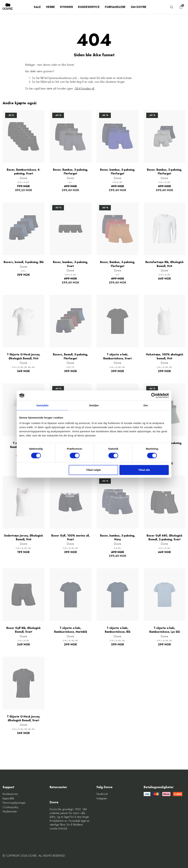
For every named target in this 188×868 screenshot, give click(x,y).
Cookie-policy (10, 807)
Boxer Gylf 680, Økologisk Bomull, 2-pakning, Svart (164, 538)
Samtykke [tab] (43, 405)
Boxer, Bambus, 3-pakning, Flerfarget (70, 172)
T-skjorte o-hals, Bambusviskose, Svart (117, 356)
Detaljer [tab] (94, 405)
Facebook (102, 794)
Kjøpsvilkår (8, 799)
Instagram (102, 799)
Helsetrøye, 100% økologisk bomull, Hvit (165, 356)
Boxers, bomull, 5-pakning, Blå (24, 262)
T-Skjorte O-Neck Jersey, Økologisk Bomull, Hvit (24, 356)
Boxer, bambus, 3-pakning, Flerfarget (118, 172)
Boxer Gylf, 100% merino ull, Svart (70, 538)
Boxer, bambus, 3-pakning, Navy (118, 538)
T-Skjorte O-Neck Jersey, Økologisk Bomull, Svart (24, 719)
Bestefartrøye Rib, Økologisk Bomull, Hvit (164, 264)
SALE (37, 7)
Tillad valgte (93, 470)
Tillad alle (144, 470)
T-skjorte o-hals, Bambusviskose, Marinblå (71, 630)
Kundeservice (89, 7)
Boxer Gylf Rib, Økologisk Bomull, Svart (23, 630)
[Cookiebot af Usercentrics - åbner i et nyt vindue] (154, 395)
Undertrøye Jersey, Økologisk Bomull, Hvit (23, 538)
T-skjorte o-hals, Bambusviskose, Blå (118, 630)
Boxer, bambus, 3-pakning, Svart (70, 264)
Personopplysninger (14, 803)
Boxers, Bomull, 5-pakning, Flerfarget (70, 356)
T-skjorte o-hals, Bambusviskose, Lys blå (165, 630)
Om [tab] (145, 405)
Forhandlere (115, 7)
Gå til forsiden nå (84, 89)
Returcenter (58, 787)
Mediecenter (10, 812)
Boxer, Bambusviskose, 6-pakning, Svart (24, 172)
